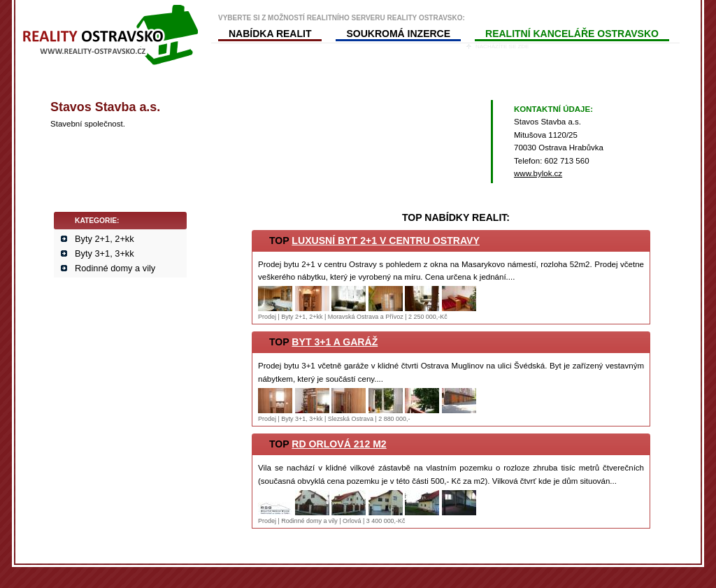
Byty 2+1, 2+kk (105, 239)
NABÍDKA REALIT (270, 34)
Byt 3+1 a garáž (335, 342)
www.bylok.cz (538, 173)
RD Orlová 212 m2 (339, 444)
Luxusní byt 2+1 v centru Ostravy (385, 241)
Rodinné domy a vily (115, 268)
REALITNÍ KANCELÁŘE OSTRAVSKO (572, 34)
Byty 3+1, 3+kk (105, 253)
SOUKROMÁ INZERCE (398, 34)
